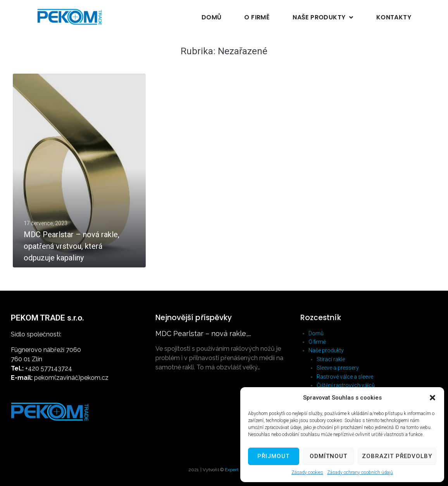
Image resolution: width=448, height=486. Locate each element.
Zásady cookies (307, 472)
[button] (432, 398)
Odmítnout (328, 456)
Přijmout (273, 456)
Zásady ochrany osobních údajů (360, 472)
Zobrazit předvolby (397, 456)
